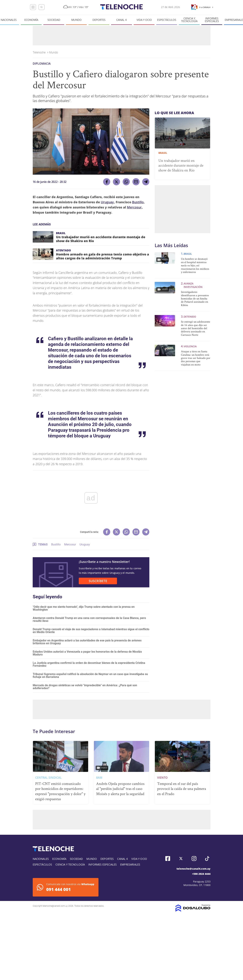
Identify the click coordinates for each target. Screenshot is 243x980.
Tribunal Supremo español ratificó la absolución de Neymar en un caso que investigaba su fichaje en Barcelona (90, 675)
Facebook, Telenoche (168, 859)
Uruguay (107, 202)
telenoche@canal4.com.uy (193, 869)
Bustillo (138, 202)
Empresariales (130, 864)
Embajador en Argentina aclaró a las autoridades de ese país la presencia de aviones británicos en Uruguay (87, 642)
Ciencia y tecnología (189, 20)
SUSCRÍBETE (98, 581)
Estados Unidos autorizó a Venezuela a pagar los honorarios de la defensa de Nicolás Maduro (87, 653)
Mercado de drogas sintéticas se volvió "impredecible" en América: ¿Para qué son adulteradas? (85, 687)
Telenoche (39, 52)
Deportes (99, 20)
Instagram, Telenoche (194, 859)
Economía (31, 20)
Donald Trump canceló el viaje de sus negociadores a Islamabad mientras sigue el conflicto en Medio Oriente (91, 631)
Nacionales (9, 20)
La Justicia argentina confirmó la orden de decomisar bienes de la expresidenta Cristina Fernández (89, 664)
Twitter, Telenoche (181, 859)
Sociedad (54, 20)
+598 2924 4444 (201, 874)
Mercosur (134, 207)
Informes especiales (212, 20)
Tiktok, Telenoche (207, 859)
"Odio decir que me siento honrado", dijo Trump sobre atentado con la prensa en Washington (84, 608)
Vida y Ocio (144, 20)
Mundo (76, 20)
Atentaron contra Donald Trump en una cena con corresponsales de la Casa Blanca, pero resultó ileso (89, 619)
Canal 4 (121, 20)
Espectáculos (167, 20)
